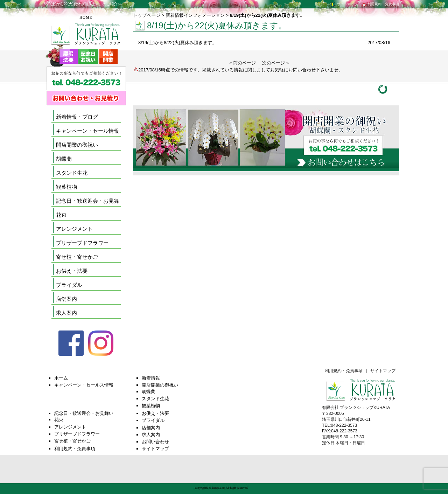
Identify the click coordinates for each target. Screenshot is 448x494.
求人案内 (66, 313)
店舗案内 (66, 299)
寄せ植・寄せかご (77, 257)
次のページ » (275, 63)
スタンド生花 (72, 173)
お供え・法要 (72, 271)
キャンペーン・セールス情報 (84, 385)
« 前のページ (243, 63)
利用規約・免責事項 (380, 4)
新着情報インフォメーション (195, 15)
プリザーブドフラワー (82, 243)
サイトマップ (344, 4)
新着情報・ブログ (77, 117)
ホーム (61, 378)
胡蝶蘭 (64, 159)
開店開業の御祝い (77, 145)
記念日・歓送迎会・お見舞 (87, 201)
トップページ (147, 15)
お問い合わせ (155, 442)
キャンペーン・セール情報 (87, 131)
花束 (61, 215)
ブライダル (69, 285)
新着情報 (151, 378)
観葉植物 (66, 187)
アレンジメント (74, 229)
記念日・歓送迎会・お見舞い (84, 413)
